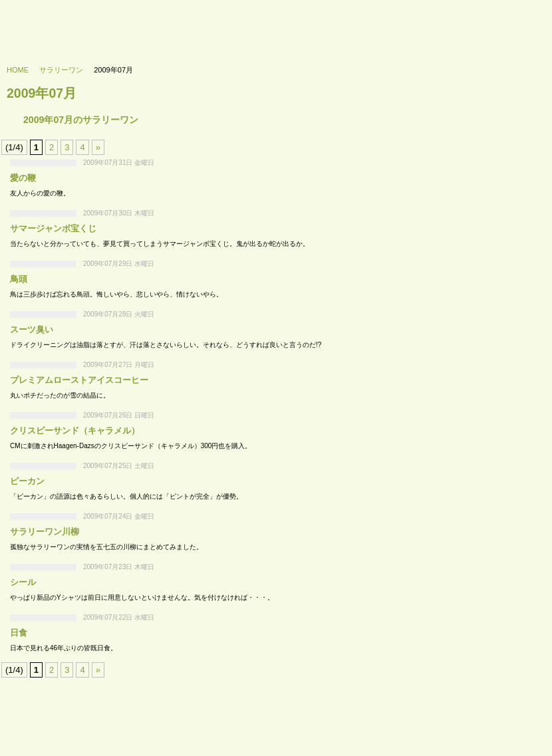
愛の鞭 (23, 178)
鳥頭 (19, 279)
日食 (19, 633)
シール (23, 582)
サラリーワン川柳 (45, 532)
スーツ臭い (32, 329)
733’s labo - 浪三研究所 (64, 24)
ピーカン (27, 481)
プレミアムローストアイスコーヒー (79, 380)
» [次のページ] (98, 147)
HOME (18, 70)
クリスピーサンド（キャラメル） (75, 431)
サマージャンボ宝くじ (53, 228)
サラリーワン (61, 70)
